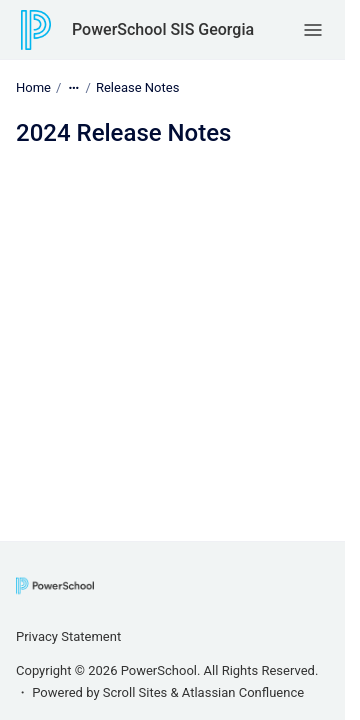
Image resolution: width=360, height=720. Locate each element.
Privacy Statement (68, 636)
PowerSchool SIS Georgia (163, 29)
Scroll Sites (135, 692)
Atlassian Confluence (243, 692)
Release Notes (137, 87)
